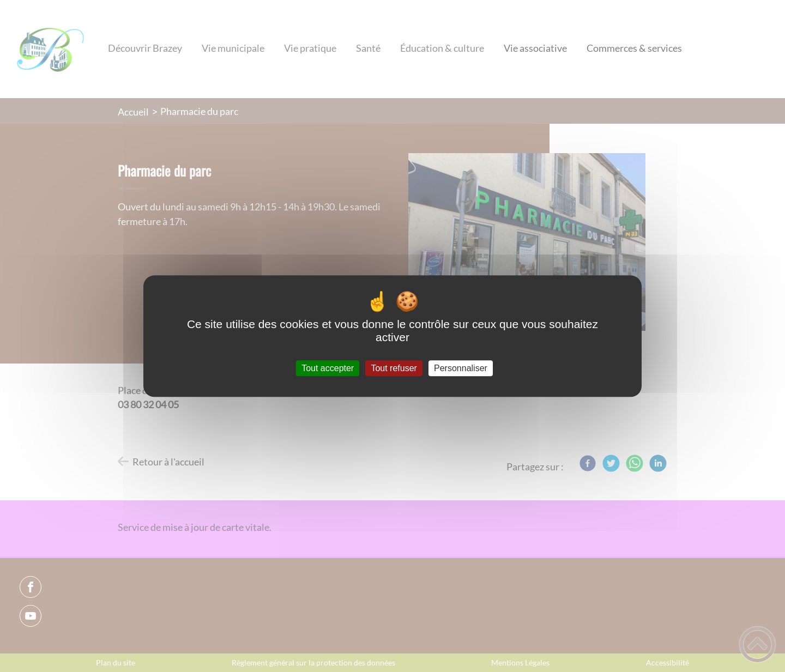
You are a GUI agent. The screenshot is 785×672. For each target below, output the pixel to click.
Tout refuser (394, 368)
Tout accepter (328, 368)
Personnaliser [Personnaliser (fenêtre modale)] (461, 368)
